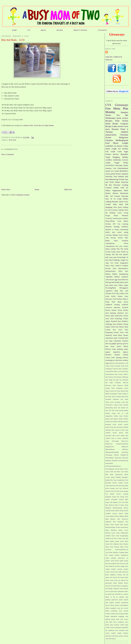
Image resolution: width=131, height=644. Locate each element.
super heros (113, 622)
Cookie (108, 204)
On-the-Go (125, 519)
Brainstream (119, 475)
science (108, 358)
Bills (107, 475)
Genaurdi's (114, 499)
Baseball (114, 321)
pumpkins (113, 608)
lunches (126, 255)
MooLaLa (108, 385)
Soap (124, 538)
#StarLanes (118, 458)
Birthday (113, 213)
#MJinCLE (125, 447)
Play (118, 249)
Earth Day (125, 371)
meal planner (114, 419)
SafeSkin (108, 536)
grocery (126, 344)
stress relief (109, 319)
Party (126, 296)
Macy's (121, 513)
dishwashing (109, 408)
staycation (108, 436)
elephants (113, 575)
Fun (119, 224)
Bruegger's (125, 477)
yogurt (126, 285)
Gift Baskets (114, 502)
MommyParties (110, 271)
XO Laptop (109, 555)
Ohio (127, 330)
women (126, 636)
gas (119, 580)
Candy (107, 366)
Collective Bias (117, 369)
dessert (112, 280)
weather (108, 438)
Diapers (108, 327)
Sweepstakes (113, 394)
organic (108, 352)
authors (108, 561)
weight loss (116, 149)
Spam (107, 541)
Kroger (108, 216)
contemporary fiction (117, 243)
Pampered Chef (123, 522)
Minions (113, 519)
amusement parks (111, 338)
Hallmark (108, 508)
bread (126, 338)
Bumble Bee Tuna (111, 480)
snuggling (121, 616)
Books (115, 124)
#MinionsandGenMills (112, 452)
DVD (114, 294)
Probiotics (114, 530)
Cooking (125, 185)
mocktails (118, 594)
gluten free (125, 580)
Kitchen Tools (111, 269)
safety (112, 316)
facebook (125, 308)
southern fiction (111, 433)
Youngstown (124, 555)
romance (109, 168)
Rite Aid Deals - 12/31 (13, 40)
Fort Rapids (110, 494)
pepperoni (117, 352)
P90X (126, 190)
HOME (14, 30)
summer (125, 218)
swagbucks (121, 622)
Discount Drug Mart (122, 486)
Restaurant (124, 193)
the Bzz (109, 185)
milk (107, 257)
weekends (125, 438)
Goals (107, 296)
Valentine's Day (118, 399)
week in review (116, 438)
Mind (107, 519)
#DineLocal (109, 444)
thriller (126, 199)
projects (117, 605)
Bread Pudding (116, 477)
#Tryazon (117, 185)
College (120, 483)
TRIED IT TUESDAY (80, 30)
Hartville (126, 380)
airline (107, 558)
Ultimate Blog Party (122, 397)
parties (121, 600)
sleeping (119, 358)
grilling (126, 410)
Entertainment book (111, 374)
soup (127, 430)
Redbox (115, 274)
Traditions (125, 227)
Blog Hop (119, 291)
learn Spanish (124, 589)
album (120, 302)
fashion (123, 408)
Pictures (113, 238)
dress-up (108, 344)
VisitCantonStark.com (122, 550)
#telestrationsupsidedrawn (113, 466)
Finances (108, 491)
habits (115, 583)
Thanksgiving (124, 274)
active (112, 402)
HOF (127, 502)
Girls (127, 294)
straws (126, 619)
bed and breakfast (111, 564)
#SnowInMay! (110, 458)
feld (127, 204)
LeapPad (108, 513)
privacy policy (110, 605)
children (125, 132)
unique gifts (124, 436)
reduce (107, 611)
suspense (125, 174)
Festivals (126, 488)
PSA (114, 522)
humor (119, 346)
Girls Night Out (110, 380)
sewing (121, 614)
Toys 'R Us (110, 199)
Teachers (119, 299)
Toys (115, 176)
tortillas (108, 628)
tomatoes (117, 625)
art (127, 558)
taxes (127, 622)
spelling (108, 619)
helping (120, 583)
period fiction (116, 174)
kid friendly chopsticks (112, 589)
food (107, 143)
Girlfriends (125, 377)
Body (112, 475)
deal (127, 176)
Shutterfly (109, 335)
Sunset (117, 541)
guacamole (109, 583)
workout (125, 360)
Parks (112, 525)
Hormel (115, 129)
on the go (114, 597)
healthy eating (110, 413)
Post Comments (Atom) (21, 195)
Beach (126, 472)
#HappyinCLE (110, 447)
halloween (125, 280)
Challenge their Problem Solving (117, 324)
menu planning (118, 349)
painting (108, 600)
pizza (121, 218)
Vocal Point (109, 552)
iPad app (108, 282)
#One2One (125, 452)
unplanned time (113, 630)
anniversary (121, 558)
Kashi (112, 511)
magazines (121, 591)
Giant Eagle (123, 152)
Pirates (126, 525)
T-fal (114, 299)
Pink (122, 525)
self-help (108, 430)
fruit (119, 280)
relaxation (120, 427)
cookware (109, 308)
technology (118, 319)
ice (121, 586)
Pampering (109, 332)
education (117, 308)
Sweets (107, 544)
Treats (109, 397)
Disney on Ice (117, 371)
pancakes (125, 422)
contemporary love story (114, 246)
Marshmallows (123, 269)
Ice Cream (115, 171)
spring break (115, 619)
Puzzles (116, 332)
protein (107, 427)
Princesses (109, 299)
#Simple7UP (124, 455)
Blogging (116, 157)
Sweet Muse (124, 541)
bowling (121, 338)
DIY (114, 224)
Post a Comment (8, 154)
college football (110, 569)
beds (118, 564)
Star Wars (117, 391)
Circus (121, 235)
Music (116, 143)
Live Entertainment (121, 168)
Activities (109, 235)
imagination (109, 416)
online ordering (118, 422)
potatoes (118, 603)
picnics (120, 424)
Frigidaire (108, 497)
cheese (126, 302)
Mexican (126, 383)
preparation (125, 603)
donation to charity (112, 230)
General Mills (124, 499)
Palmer (120, 296)
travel (118, 436)
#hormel (115, 202)
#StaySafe (125, 458)
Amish (108, 163)
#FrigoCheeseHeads (122, 444)
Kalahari (125, 266)
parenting (108, 424)
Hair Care (119, 380)
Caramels (118, 366)
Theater (126, 335)
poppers (112, 603)
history (126, 583)
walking (108, 202)
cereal (108, 174)
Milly (127, 516)
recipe (119, 199)
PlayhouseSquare (110, 527)
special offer (124, 433)
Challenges (109, 369)
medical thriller (123, 419)
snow (116, 285)
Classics (115, 483)
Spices (126, 388)
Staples (112, 541)
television (119, 360)
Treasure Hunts (119, 547)
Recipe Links (111, 126)
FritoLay (111, 377)
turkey (108, 249)
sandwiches (119, 316)
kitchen (126, 310)
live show (109, 210)
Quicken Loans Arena (113, 533)
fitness (115, 577)
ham (107, 346)
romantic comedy (121, 355)
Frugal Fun (116, 497)
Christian (108, 294)
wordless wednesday (113, 160)
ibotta (118, 586)
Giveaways (122, 105)
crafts (107, 280)
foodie (126, 577)
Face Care (119, 488)
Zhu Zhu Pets (117, 255)
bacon (117, 561)
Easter (107, 488)
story (122, 619)
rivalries (108, 614)
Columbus (125, 369)
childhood (109, 305)
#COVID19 (110, 165)
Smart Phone (118, 335)
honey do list (109, 586)
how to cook (123, 413)
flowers (108, 310)
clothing (125, 207)
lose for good (109, 591)
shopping (109, 207)
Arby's (126, 469)
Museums (109, 227)
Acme (119, 221)
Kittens (117, 511)
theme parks (109, 625)
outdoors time (124, 597)
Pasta (114, 385)
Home (37, 189)
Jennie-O (118, 266)
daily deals (118, 204)
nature (126, 349)
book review (122, 118)
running (121, 210)
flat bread (121, 577)
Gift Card (121, 502)
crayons (112, 572)
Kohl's (113, 296)
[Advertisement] (16, 172)
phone (122, 282)
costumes (125, 341)
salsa (117, 614)
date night (118, 572)
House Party (110, 266)
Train (112, 547)
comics (107, 572)
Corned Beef (109, 371)
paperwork (114, 600)
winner (121, 285)
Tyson (114, 397)
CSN (127, 363)
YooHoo (117, 555)
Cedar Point (125, 366)
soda (127, 616)
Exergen (112, 488)
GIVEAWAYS (102, 30)
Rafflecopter (124, 533)
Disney (108, 193)
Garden (122, 294)
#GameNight (121, 257)
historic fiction (117, 310)
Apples (108, 321)
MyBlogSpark (122, 140)
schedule (126, 427)
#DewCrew (125, 441)
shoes (113, 430)
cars (107, 341)
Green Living (123, 213)
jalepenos (125, 586)
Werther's (116, 552)
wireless (121, 636)
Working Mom (124, 552)
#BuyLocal (112, 363)
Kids (117, 121)
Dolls (113, 327)
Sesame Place (110, 388)
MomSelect (124, 171)
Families (109, 140)
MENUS (44, 30)
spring (126, 232)
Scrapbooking (124, 536)
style (107, 622)
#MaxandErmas (110, 449)
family (108, 149)
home (112, 346)
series (113, 358)
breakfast (125, 241)
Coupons (124, 124)
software (125, 358)
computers (125, 277)
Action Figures (119, 469)
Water (116, 241)
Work (113, 302)
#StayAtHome (110, 221)
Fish (118, 491)
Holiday (125, 157)
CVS (29, 30)
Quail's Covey (123, 530)
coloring (120, 569)
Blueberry (122, 363)
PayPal (117, 525)
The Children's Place (116, 544)
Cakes (115, 207)
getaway (120, 344)
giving (121, 410)
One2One (109, 176)
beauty (126, 561)
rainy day (120, 608)
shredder (126, 614)
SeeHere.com (109, 538)
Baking (115, 235)
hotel (115, 586)
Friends (122, 179)
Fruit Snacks (117, 377)
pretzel (126, 424)
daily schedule (124, 405)
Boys (119, 321)
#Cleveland (115, 441)
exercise (125, 160)
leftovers (108, 349)
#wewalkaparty (110, 469)
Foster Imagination (121, 263)
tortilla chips (124, 625)
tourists (113, 628)
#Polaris (116, 455)
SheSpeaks (120, 388)
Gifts (107, 238)
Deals (108, 124)
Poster (107, 530)
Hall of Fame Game (122, 505)
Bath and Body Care (117, 472)
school (120, 232)
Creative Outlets (112, 188)
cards (123, 402)
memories (120, 313)
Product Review (112, 154)
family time (110, 232)
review (121, 126)
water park (113, 257)
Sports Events (110, 391)
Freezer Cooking (122, 494)
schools (126, 316)
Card (127, 291)
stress (114, 436)
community (117, 341)
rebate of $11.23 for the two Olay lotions (39, 125)
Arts (112, 263)
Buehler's (125, 321)
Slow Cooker (118, 538)
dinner (118, 182)
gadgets (114, 344)
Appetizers (109, 291)
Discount (125, 196)
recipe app (113, 427)
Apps (107, 263)
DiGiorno (113, 486)
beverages (118, 402)
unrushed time (124, 630)
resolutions (114, 611)
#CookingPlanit (111, 288)
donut (115, 408)
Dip (117, 294)
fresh (116, 580)
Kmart (126, 165)
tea (114, 360)
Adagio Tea (124, 260)
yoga (107, 363)
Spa (127, 538)
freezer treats (109, 580)
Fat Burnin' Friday (121, 146)
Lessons (115, 513)
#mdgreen (108, 461)
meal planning (111, 313)
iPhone (126, 346)
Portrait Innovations (122, 527)
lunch (116, 591)
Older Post (68, 189)
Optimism (108, 522)
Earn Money (120, 327)
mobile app (111, 594)
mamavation (111, 135)
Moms (116, 216)
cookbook (125, 305)
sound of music (120, 430)
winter (107, 441)
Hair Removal (110, 505)
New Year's (118, 330)
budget (123, 566)
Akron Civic (123, 202)
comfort (126, 569)
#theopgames (124, 288)
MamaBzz (124, 154)
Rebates (108, 274)
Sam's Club (124, 332)
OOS (119, 519)
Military (122, 516)
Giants (107, 502)
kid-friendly (116, 282)
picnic (115, 424)
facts (111, 577)
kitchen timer (118, 416)
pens (107, 603)
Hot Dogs (109, 383)
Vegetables (109, 277)
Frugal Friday (121, 163)
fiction (125, 121)
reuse (120, 611)
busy (127, 566)
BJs (117, 363)
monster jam (109, 422)
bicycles (123, 564)
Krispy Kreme (124, 511)
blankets (111, 566)
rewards (126, 611)
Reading (117, 227)
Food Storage (124, 491)
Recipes (109, 121)
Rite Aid (12, 140)
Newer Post (6, 189)
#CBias (126, 319)
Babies (126, 221)
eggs (116, 280)
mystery (115, 210)
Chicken (108, 224)
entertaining (124, 230)
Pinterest (120, 385)
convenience (109, 405)
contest (126, 246)
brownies (117, 566)
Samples (124, 112)
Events (121, 374)
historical (125, 182)
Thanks (120, 394)
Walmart (117, 277)
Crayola (117, 196)
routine (113, 614)
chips (111, 341)
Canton (112, 366)
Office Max (123, 271)
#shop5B (115, 461)
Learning (125, 224)
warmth (113, 633)
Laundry (113, 249)
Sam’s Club (115, 536)
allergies (114, 558)
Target (108, 157)
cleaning (117, 305)
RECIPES (60, 30)
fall (119, 408)
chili (127, 402)
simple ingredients (111, 616)
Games (126, 235)
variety (107, 633)
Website (121, 176)
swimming (109, 360)
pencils (126, 600)
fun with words (114, 410)
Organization (117, 190)
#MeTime (125, 449)
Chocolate (119, 165)
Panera (107, 525)
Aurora (107, 472)
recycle (126, 608)
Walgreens (124, 137)
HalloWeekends (117, 508)
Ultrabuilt (108, 399)
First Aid (114, 491)
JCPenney (118, 383)
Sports (120, 207)
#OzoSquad (109, 455)
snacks (108, 171)
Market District (114, 516)
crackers (116, 405)
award (112, 561)
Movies (115, 193)
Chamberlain (121, 480)
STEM (126, 385)
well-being (115, 636)
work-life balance (111, 639)
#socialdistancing (112, 179)
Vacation (115, 218)
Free (108, 108)
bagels (122, 561)
